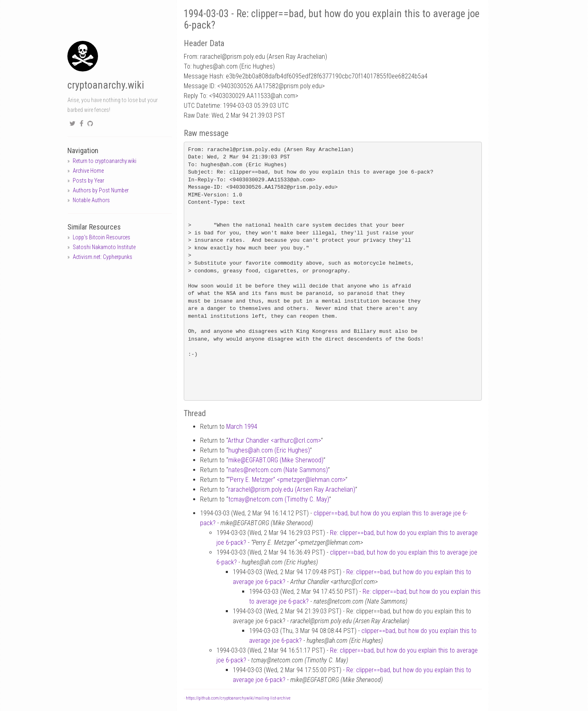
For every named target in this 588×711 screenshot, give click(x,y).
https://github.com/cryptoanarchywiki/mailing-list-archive (238, 698)
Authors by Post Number (101, 190)
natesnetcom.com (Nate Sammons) (278, 470)
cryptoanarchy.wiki (106, 85)
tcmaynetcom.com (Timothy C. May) (279, 499)
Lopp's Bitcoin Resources (101, 237)
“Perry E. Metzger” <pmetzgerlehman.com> (287, 480)
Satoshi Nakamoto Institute (104, 247)
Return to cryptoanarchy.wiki (105, 161)
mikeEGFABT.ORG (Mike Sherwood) (276, 460)
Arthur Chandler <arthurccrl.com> (274, 440)
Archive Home (88, 171)
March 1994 (242, 427)
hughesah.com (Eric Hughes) (269, 450)
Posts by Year (88, 181)
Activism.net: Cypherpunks (102, 257)
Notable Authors (91, 200)
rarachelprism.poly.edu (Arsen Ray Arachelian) (292, 489)
